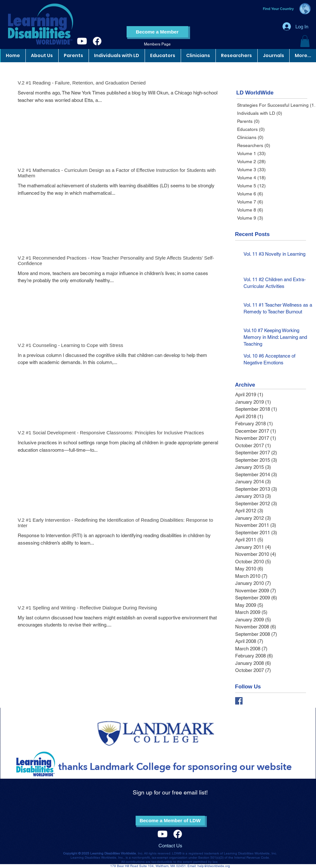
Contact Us (170, 846)
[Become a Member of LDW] (170, 821)
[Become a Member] (157, 32)
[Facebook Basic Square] (239, 701)
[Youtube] (82, 41)
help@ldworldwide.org (214, 866)
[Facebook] (97, 41)
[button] (305, 41)
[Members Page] (157, 44)
